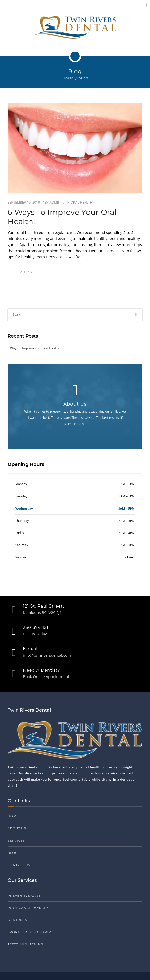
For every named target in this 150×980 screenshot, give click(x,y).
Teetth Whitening (26, 944)
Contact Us (19, 865)
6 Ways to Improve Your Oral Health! (62, 217)
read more (26, 272)
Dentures (17, 920)
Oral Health (82, 202)
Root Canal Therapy (28, 908)
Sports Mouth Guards (30, 932)
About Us (17, 828)
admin (55, 202)
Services (16, 840)
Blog (13, 853)
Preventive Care (24, 895)
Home (68, 78)
